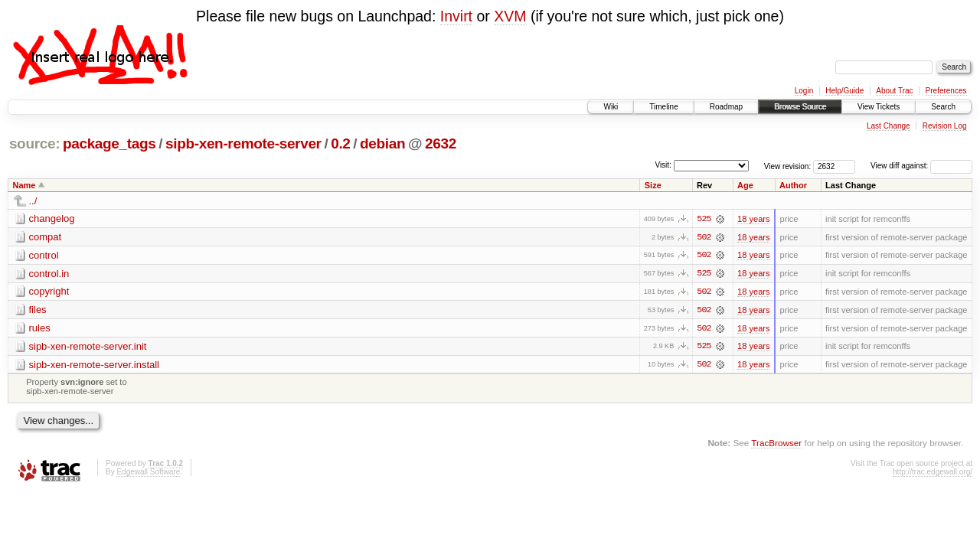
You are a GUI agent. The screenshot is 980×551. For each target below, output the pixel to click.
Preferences (946, 91)
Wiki (611, 107)
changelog (52, 218)
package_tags (109, 143)
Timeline (663, 107)
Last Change (889, 126)
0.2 (340, 143)
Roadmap (726, 107)
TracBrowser (776, 444)
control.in (49, 274)
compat (46, 237)
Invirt (456, 16)
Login (804, 91)
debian (382, 143)
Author (793, 185)
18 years (753, 219)
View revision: (788, 166)
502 (704, 237)
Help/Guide (844, 91)
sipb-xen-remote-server (243, 143)
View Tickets (879, 107)
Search (943, 107)
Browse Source (800, 107)
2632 (441, 143)
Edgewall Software (148, 473)
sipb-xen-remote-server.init (88, 347)
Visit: (663, 165)
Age (745, 185)
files (38, 310)
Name (24, 185)
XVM (510, 16)
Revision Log (945, 126)
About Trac (894, 91)
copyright (49, 292)
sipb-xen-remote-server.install (95, 365)
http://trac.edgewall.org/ (933, 473)
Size (653, 185)
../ (33, 201)
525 (704, 219)
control (44, 255)
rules (40, 329)
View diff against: (921, 166)
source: (34, 143)
